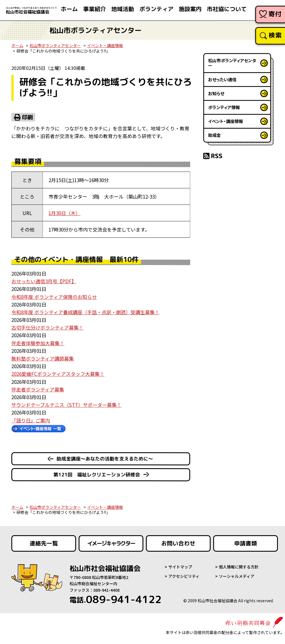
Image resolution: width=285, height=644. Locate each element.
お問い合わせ (178, 543)
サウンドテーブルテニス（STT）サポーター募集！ (66, 405)
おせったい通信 (222, 79)
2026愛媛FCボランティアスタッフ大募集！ (58, 374)
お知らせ (216, 93)
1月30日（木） (64, 213)
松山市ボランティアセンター (55, 45)
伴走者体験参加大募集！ (38, 343)
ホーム (17, 45)
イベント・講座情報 (105, 45)
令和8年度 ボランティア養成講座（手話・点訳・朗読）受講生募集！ (85, 312)
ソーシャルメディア (237, 576)
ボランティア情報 (224, 107)
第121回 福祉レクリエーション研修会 (97, 475)
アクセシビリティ (184, 576)
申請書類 (246, 543)
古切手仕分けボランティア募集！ (47, 327)
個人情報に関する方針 (239, 567)
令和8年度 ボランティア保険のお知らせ (54, 297)
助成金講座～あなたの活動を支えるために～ (105, 459)
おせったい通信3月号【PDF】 (44, 281)
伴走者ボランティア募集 (38, 389)
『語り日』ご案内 (31, 420)
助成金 (214, 135)
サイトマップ (180, 567)
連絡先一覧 (44, 543)
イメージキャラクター (111, 543)
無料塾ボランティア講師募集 (43, 358)
